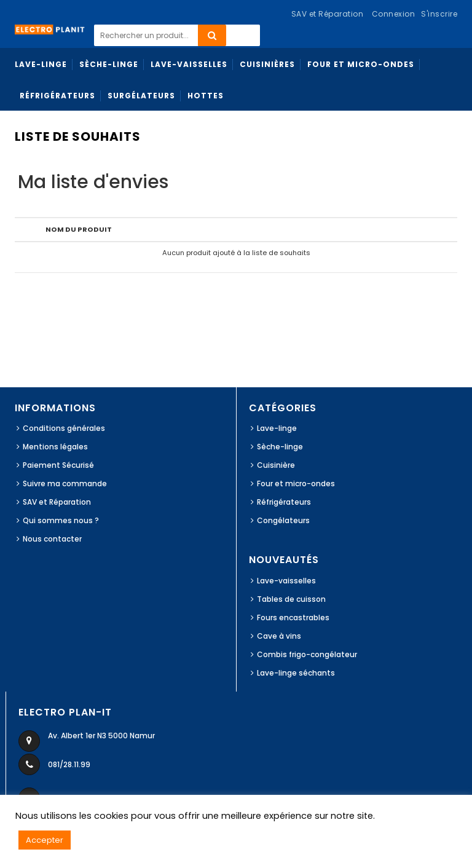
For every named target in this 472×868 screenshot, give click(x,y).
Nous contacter (52, 539)
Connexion (394, 14)
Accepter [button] (45, 840)
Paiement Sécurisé (58, 465)
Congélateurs (283, 520)
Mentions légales (55, 447)
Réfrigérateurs (284, 502)
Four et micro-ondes (296, 483)
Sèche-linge (280, 447)
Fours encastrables (293, 617)
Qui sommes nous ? (61, 520)
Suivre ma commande (65, 483)
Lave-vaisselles (286, 581)
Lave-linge (277, 428)
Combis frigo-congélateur (307, 654)
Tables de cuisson (291, 599)
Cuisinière (276, 465)
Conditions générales (64, 428)
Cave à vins (279, 636)
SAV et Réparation (57, 502)
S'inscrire (439, 14)
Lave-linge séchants (296, 673)
